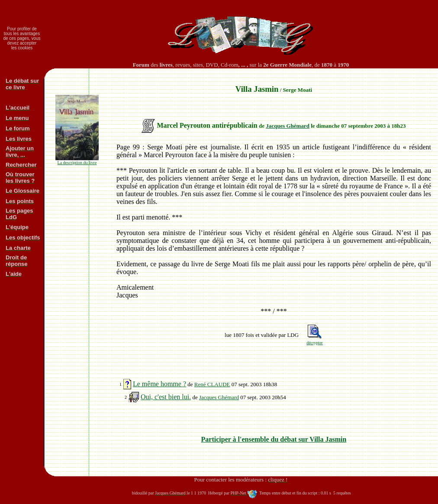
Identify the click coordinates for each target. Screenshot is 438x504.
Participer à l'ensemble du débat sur (274, 439)
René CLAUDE (212, 384)
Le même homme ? (159, 384)
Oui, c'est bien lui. (166, 397)
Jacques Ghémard (288, 126)
